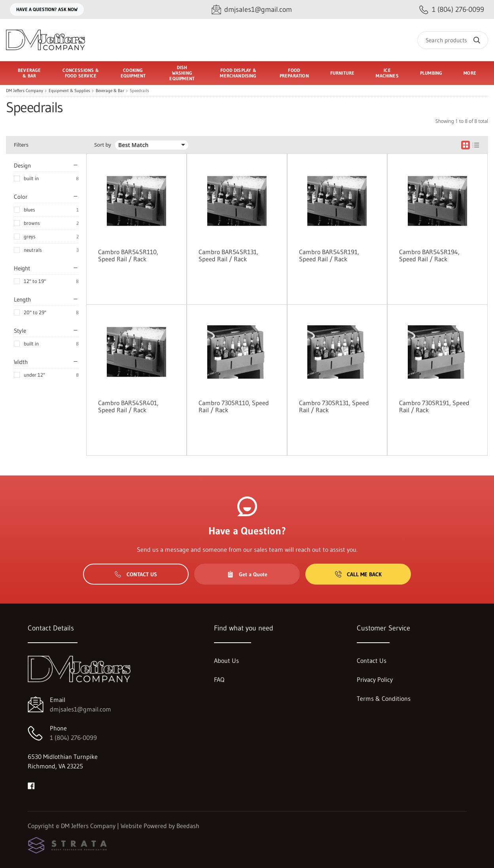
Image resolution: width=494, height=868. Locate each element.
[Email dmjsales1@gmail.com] (252, 10)
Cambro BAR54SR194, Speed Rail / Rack (429, 255)
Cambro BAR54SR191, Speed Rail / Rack (329, 255)
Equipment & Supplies (69, 91)
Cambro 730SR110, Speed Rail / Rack (234, 406)
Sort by (103, 145)
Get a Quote (247, 574)
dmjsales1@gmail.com (80, 709)
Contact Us (136, 574)
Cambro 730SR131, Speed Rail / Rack (334, 406)
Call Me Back (358, 574)
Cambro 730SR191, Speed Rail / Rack (434, 406)
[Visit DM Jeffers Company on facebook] (31, 785)
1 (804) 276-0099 (73, 738)
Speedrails (139, 91)
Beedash (188, 826)
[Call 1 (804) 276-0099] (452, 10)
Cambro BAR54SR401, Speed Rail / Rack (128, 406)
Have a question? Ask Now (47, 9)
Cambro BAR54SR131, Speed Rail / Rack (228, 255)
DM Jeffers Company (25, 91)
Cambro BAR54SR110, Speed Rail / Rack (128, 255)
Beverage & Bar (110, 91)
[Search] (453, 40)
